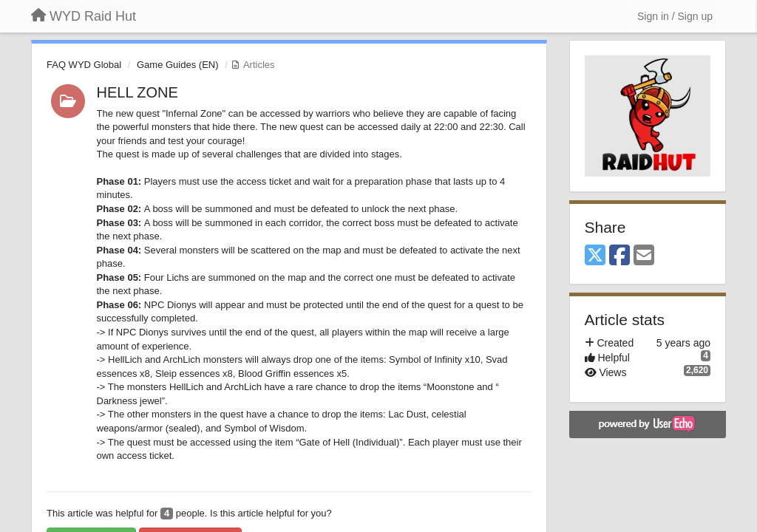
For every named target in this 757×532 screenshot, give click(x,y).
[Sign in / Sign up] (675, 16)
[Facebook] (619, 256)
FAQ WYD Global (84, 65)
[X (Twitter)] (595, 256)
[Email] (644, 256)
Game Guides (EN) (178, 65)
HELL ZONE (138, 92)
